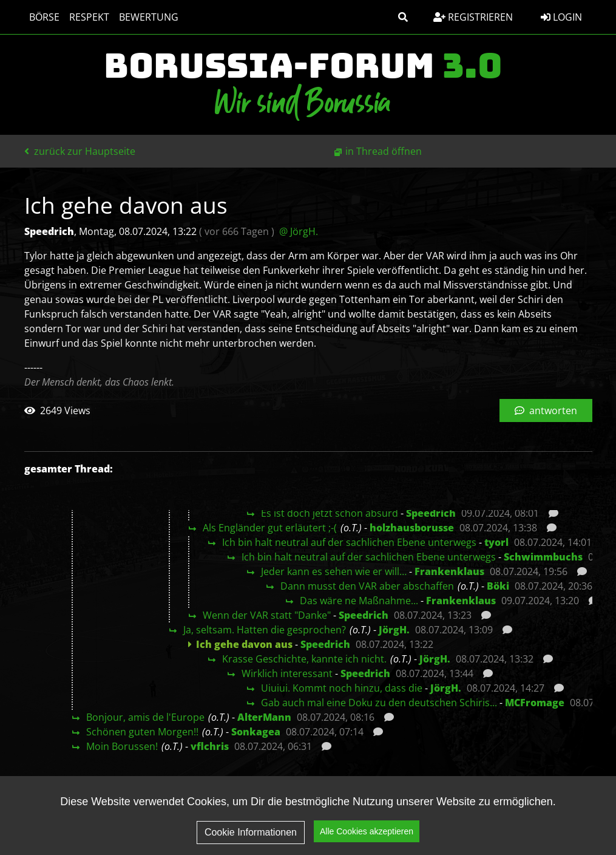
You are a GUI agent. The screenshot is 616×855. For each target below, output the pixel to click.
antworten (546, 410)
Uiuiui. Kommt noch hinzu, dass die (342, 688)
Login (561, 17)
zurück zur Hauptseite (80, 151)
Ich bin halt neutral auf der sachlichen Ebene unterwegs (349, 542)
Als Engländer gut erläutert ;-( (270, 528)
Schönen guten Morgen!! (142, 732)
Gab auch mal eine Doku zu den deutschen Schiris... (379, 703)
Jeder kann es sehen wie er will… (334, 571)
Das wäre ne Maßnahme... (359, 601)
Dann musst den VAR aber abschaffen (367, 586)
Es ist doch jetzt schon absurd (330, 513)
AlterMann (264, 717)
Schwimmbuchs (543, 557)
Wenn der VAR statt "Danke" (267, 615)
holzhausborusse (412, 528)
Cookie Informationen (251, 832)
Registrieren (473, 17)
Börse (44, 17)
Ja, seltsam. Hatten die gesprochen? (265, 630)
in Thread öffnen (384, 151)
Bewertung (149, 17)
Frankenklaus (449, 571)
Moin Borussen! (122, 746)
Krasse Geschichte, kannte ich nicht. (304, 659)
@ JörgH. (299, 231)
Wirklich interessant (287, 673)
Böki (498, 586)
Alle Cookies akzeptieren (367, 831)
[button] (403, 17)
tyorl (496, 542)
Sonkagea (256, 732)
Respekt (89, 17)
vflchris (210, 746)
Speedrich (431, 513)
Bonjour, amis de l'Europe (145, 717)
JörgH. (394, 630)
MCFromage (535, 703)
